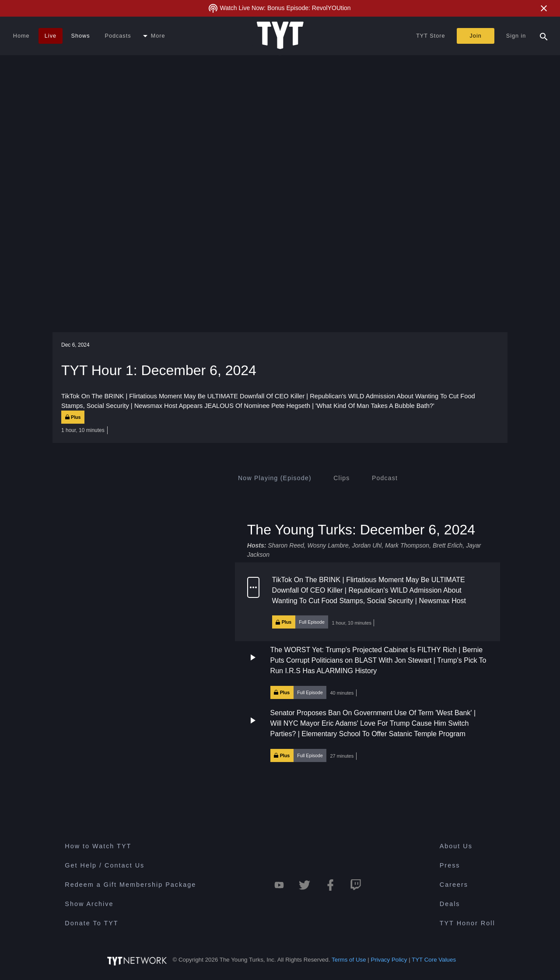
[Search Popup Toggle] (544, 36)
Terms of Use (349, 960)
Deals (450, 904)
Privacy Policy (389, 960)
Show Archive (89, 904)
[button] (367, 602)
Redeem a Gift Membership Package (130, 885)
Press (450, 865)
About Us (456, 846)
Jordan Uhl (367, 545)
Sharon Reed (286, 545)
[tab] (275, 478)
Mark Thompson (407, 545)
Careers (454, 885)
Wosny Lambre (328, 545)
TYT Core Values (434, 960)
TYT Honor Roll (467, 923)
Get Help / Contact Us (105, 865)
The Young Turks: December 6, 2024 (361, 529)
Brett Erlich (448, 545)
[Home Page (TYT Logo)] (280, 36)
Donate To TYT (91, 923)
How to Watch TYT (98, 846)
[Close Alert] (544, 8)
